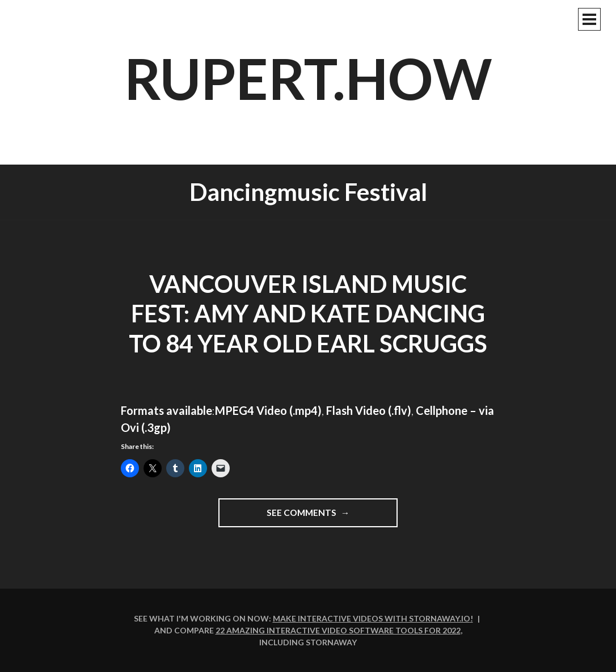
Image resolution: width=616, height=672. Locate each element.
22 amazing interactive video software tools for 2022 (338, 630)
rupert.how (308, 78)
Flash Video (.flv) (369, 410)
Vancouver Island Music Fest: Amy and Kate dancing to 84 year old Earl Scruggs (308, 314)
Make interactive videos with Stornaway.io (372, 618)
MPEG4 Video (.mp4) (268, 410)
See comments (332, 516)
